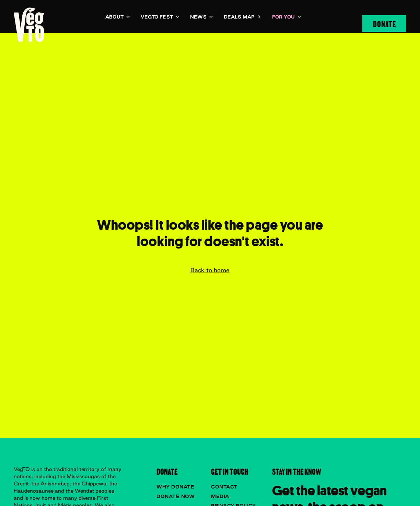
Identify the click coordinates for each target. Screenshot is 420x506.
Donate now (176, 496)
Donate (384, 23)
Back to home (210, 270)
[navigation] (29, 25)
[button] (118, 17)
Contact (224, 487)
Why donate (175, 487)
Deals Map (239, 17)
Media (220, 496)
